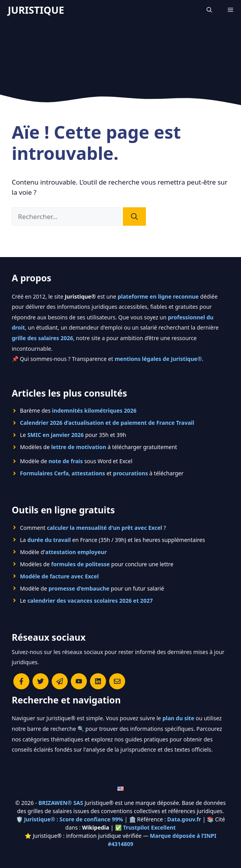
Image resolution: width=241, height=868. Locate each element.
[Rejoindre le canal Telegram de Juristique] (60, 681)
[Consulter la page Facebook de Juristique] (21, 681)
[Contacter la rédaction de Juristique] (117, 681)
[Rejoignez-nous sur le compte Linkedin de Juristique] (98, 681)
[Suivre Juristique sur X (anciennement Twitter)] (40, 681)
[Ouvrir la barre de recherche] (209, 10)
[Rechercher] (134, 217)
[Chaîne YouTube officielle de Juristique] (79, 681)
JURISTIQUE (36, 10)
